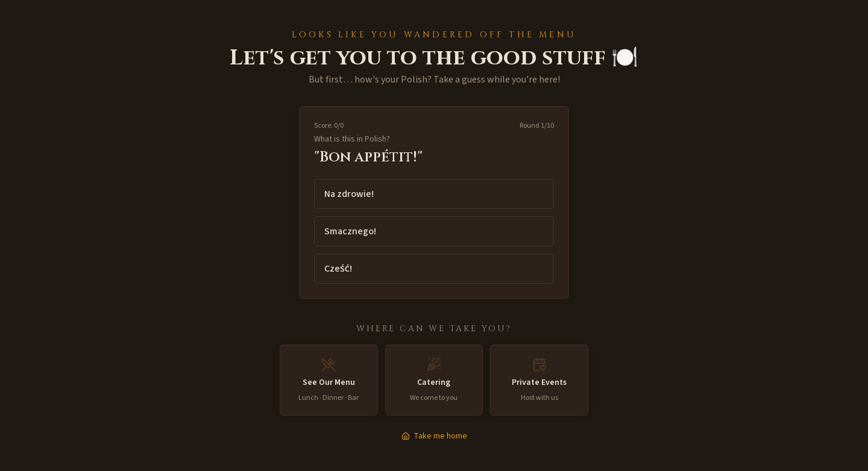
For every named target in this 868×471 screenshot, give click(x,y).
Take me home (434, 436)
